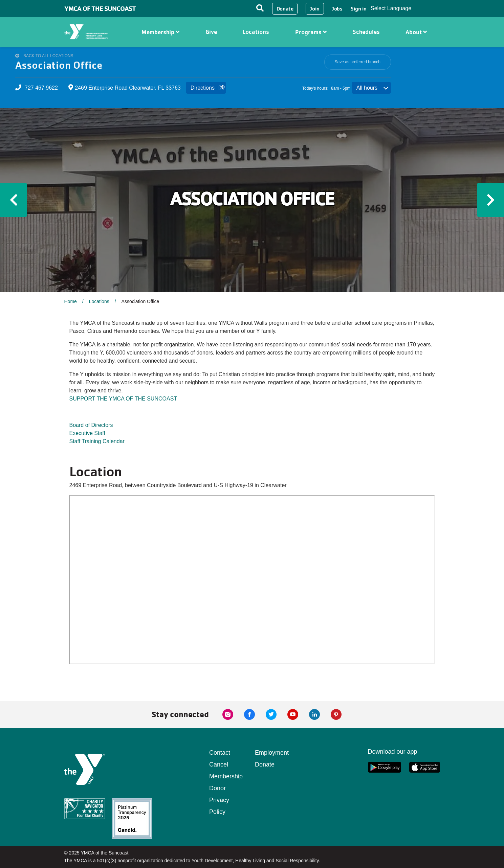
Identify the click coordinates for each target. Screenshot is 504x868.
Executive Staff (87, 433)
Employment (272, 753)
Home (71, 301)
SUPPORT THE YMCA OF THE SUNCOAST (123, 399)
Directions (203, 88)
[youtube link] (293, 714)
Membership (160, 32)
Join (315, 9)
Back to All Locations (48, 56)
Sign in (359, 9)
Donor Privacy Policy (219, 800)
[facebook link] (249, 714)
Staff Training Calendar (97, 441)
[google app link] (385, 767)
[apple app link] (425, 767)
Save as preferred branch (358, 62)
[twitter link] (271, 714)
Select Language (391, 8)
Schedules (366, 32)
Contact (220, 753)
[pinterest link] (336, 714)
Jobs (337, 9)
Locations (256, 32)
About (416, 32)
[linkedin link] (314, 714)
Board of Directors (91, 425)
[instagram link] (228, 714)
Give (211, 32)
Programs (311, 32)
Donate (285, 9)
